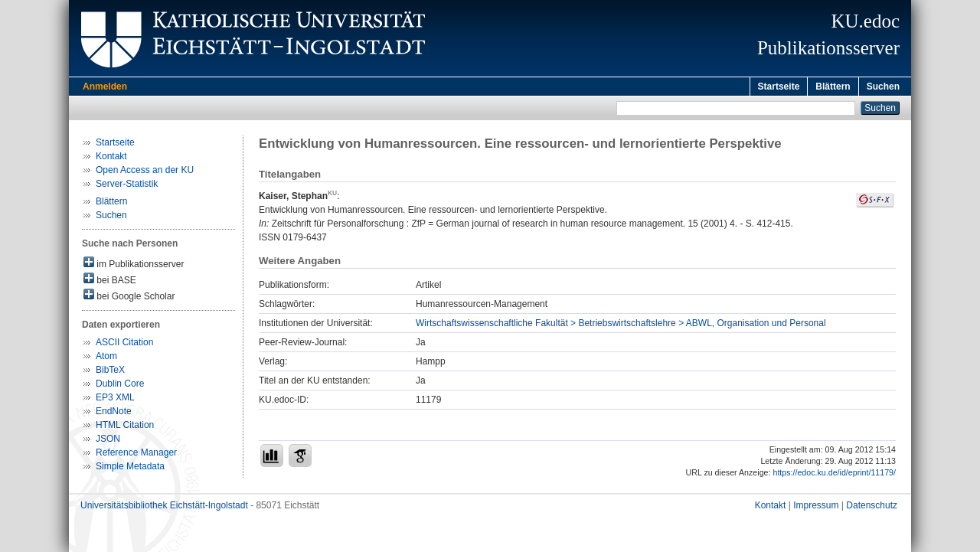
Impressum (816, 508)
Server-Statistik (127, 186)
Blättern (833, 87)
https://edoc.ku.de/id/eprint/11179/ (834, 475)
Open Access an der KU (145, 172)
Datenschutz (872, 508)
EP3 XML (115, 400)
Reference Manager (136, 455)
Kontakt (111, 158)
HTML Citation (125, 427)
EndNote (114, 413)
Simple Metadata (130, 469)
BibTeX (110, 372)
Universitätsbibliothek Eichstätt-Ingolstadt (164, 508)
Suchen (883, 87)
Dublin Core (120, 386)
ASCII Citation (124, 345)
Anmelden (105, 87)
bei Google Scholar (129, 297)
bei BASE (110, 281)
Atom (106, 358)
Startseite (779, 87)
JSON (108, 441)
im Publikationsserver (134, 265)
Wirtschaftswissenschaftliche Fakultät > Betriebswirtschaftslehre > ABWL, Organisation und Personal (621, 325)
